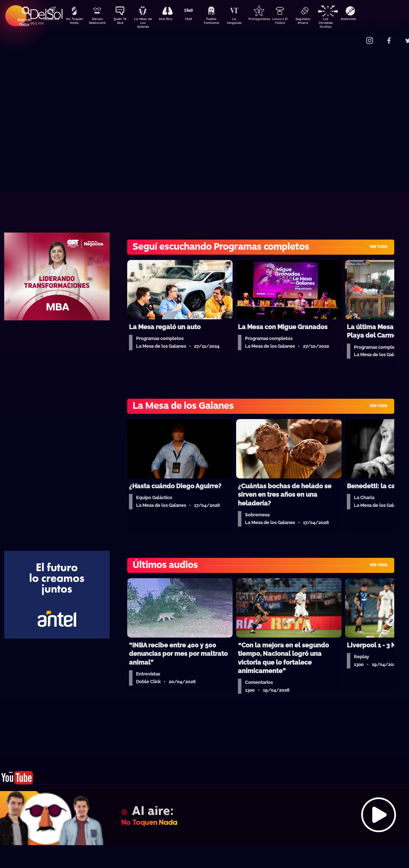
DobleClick (49, 20)
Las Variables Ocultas (344, 23)
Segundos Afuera (319, 22)
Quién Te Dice (123, 22)
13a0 (196, 20)
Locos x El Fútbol (295, 22)
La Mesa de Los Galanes (147, 23)
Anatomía (369, 20)
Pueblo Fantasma (221, 22)
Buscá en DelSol (24, 22)
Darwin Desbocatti (98, 22)
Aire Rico (172, 20)
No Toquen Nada (73, 22)
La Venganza (246, 22)
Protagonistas (270, 20)
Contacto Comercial (355, 36)
